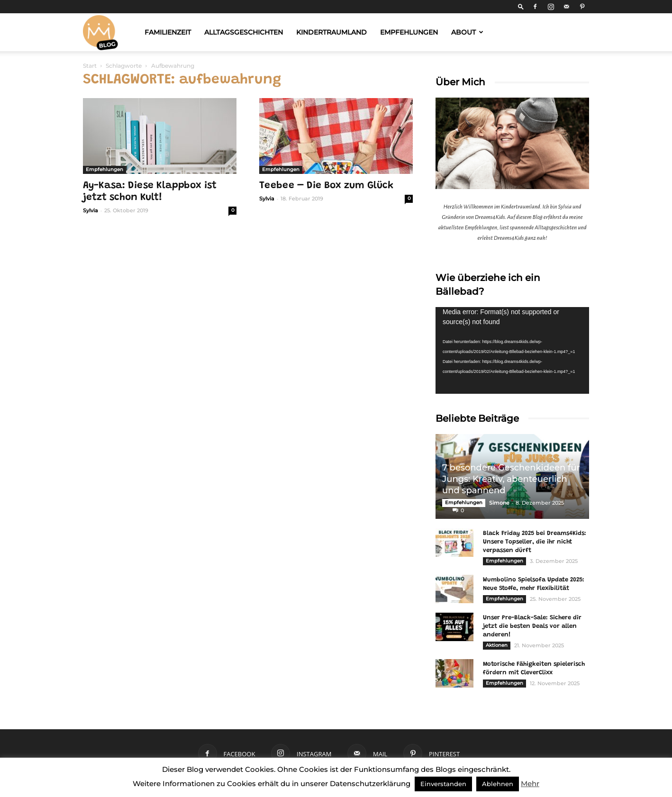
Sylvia (91, 210)
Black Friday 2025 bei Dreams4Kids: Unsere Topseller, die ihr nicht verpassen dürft (535, 542)
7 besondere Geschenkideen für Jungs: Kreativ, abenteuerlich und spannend (511, 479)
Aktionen (497, 645)
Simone (499, 503)
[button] (521, 6)
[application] (512, 350)
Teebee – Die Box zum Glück (326, 186)
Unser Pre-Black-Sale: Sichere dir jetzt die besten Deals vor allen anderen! (532, 626)
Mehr (530, 783)
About (467, 32)
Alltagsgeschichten (244, 32)
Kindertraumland (331, 32)
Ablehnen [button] (498, 784)
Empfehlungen (409, 32)
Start (90, 66)
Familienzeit (168, 32)
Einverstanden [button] (443, 784)
